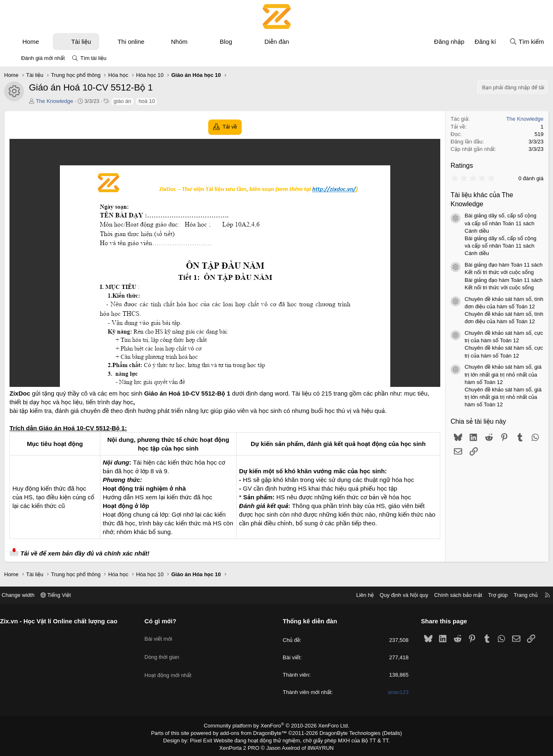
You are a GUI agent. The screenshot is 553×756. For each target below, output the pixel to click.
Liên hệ (351, 595)
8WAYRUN (317, 746)
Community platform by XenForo (276, 725)
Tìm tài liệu (93, 58)
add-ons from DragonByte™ (255, 732)
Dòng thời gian (169, 650)
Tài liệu (89, 42)
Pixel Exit (207, 739)
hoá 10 (155, 101)
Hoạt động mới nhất (175, 665)
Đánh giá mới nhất (43, 58)
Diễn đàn (285, 42)
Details (383, 732)
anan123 (391, 693)
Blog (234, 42)
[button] (54, 42)
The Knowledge (62, 101)
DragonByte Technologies (344, 732)
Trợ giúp (483, 595)
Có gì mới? (167, 621)
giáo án (131, 101)
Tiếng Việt (70, 595)
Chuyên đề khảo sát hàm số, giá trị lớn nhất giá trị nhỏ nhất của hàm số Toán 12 (495, 374)
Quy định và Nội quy (390, 595)
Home (39, 42)
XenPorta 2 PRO (242, 746)
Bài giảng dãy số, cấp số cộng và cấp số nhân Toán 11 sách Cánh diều (493, 223)
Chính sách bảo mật (444, 595)
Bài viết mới (165, 635)
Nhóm (187, 42)
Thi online (139, 42)
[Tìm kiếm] (518, 42)
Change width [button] (33, 595)
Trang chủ (511, 595)
